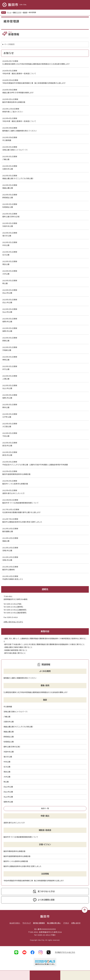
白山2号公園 (7, 293)
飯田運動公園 (8, 531)
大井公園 (6, 274)
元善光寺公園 (8, 169)
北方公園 (6, 255)
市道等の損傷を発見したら (13, 579)
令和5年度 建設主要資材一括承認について (19, 121)
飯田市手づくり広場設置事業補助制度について (21, 503)
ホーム (9, 13)
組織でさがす (17, 13)
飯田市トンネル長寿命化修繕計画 (15, 484)
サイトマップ (27, 923)
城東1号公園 (7, 398)
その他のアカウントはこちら (65, 952)
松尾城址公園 (8, 207)
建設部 (25, 13)
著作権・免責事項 (39, 923)
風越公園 (6, 541)
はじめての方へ (15, 923)
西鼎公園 (6, 341)
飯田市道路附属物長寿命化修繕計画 (16, 474)
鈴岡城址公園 (8, 198)
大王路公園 (7, 427)
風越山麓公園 (8, 188)
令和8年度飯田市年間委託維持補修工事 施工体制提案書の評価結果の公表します (34, 83)
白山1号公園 (7, 303)
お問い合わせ (76, 923)
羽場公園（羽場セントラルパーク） (15, 150)
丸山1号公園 (7, 388)
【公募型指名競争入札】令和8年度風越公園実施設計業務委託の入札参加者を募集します (36, 64)
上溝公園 (6, 379)
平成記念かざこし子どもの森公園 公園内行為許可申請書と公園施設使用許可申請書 (35, 465)
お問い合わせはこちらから (13, 622)
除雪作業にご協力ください (13, 112)
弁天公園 (6, 369)
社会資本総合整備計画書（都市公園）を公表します (21, 512)
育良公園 (6, 264)
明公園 (5, 283)
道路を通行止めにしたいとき (14, 493)
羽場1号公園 (7, 560)
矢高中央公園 (8, 226)
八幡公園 (6, 159)
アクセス (66, 923)
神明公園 (6, 360)
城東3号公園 (7, 322)
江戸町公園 (7, 417)
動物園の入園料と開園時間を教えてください (20, 131)
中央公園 (6, 245)
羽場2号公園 (7, 551)
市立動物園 (7, 140)
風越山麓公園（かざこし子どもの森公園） (18, 179)
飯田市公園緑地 (9, 570)
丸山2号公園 (7, 312)
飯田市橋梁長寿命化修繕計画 (14, 102)
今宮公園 (6, 436)
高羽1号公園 (7, 455)
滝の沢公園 (7, 236)
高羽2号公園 (7, 446)
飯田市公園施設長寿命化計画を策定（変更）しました (22, 522)
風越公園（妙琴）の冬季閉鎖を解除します (18, 93)
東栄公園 (6, 407)
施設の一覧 (45, 808)
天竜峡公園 (7, 350)
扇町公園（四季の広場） (11, 217)
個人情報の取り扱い (54, 923)
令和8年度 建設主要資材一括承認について (19, 74)
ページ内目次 (9, 44)
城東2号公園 (7, 331)
